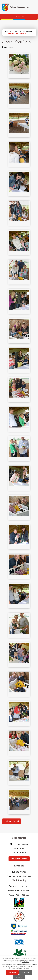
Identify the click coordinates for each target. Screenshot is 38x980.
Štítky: (5, 47)
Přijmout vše (12, 972)
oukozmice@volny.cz (22, 876)
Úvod (6, 31)
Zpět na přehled (12, 821)
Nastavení (19, 977)
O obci (15, 31)
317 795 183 (21, 872)
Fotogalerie (27, 31)
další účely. (26, 962)
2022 (11, 47)
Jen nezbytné (26, 972)
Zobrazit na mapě (19, 859)
